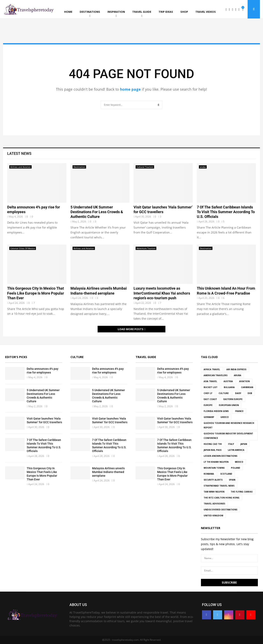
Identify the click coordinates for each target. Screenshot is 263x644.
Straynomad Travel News (219, 486)
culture (224, 393)
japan (244, 444)
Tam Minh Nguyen (214, 492)
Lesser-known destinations (220, 456)
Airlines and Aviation (20, 167)
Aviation (244, 381)
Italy (231, 444)
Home (68, 12)
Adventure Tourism (146, 248)
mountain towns (214, 468)
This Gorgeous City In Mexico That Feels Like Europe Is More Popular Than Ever (36, 293)
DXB (250, 393)
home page (130, 89)
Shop (184, 12)
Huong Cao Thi (213, 444)
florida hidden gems (216, 411)
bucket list (211, 387)
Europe (208, 405)
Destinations (90, 12)
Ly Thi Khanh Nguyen (216, 462)
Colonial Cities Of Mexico (23, 248)
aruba (203, 167)
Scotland (226, 474)
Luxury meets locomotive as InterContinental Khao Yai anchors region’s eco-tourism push (162, 293)
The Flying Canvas (242, 492)
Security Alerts (213, 480)
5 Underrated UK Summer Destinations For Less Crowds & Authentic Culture (97, 212)
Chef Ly (208, 393)
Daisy (238, 393)
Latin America (236, 450)
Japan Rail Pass (213, 450)
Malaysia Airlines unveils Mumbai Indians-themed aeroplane (108, 472)
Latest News (19, 153)
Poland (236, 468)
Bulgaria (229, 387)
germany (209, 417)
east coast (210, 399)
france (239, 411)
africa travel (212, 369)
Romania (209, 474)
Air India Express (236, 369)
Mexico (239, 462)
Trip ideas (166, 12)
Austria (228, 381)
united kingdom (213, 516)
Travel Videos (206, 12)
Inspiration (116, 12)
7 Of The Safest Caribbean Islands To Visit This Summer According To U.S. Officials (226, 212)
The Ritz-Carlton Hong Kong (221, 498)
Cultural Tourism (145, 167)
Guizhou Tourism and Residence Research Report (229, 425)
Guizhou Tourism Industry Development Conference (228, 436)
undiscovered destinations (220, 510)
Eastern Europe (233, 399)
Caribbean (247, 387)
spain (232, 480)
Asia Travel (210, 381)
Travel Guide (142, 12)
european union (229, 405)
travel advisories (214, 504)
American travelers (216, 375)
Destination (79, 167)
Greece (225, 417)
